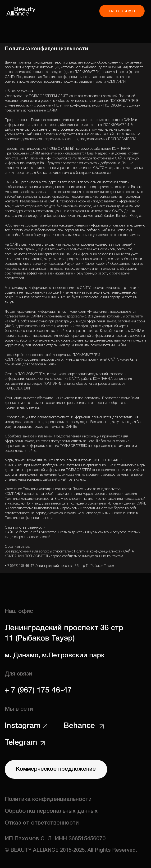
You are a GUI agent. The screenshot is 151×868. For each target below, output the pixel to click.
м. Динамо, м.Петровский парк (55, 656)
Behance (79, 726)
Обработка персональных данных (51, 811)
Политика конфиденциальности (48, 800)
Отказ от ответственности (42, 823)
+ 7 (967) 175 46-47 (38, 691)
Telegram (21, 743)
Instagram (23, 726)
